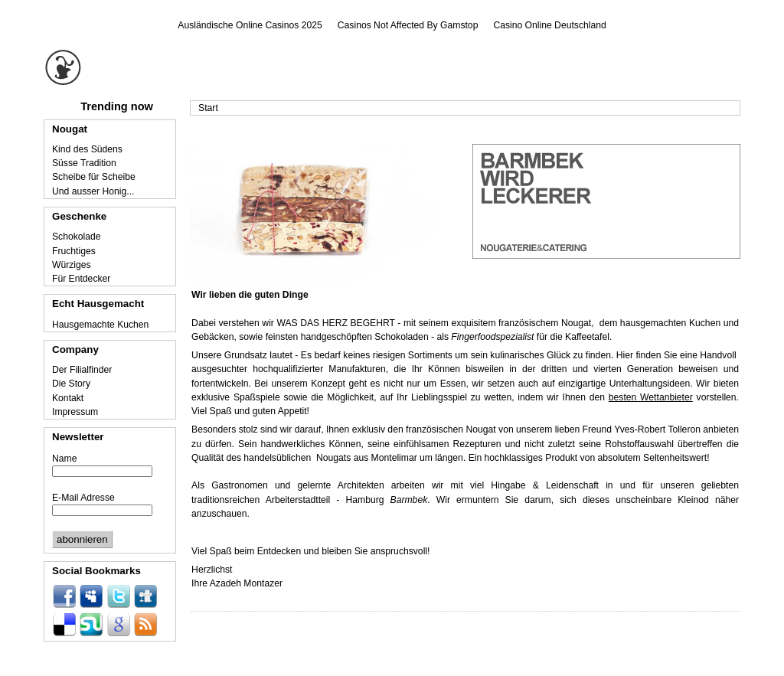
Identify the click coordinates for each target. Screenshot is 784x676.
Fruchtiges (74, 251)
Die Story (71, 384)
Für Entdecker (81, 279)
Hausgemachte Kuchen (100, 325)
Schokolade (77, 237)
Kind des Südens (87, 149)
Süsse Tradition (84, 163)
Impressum (75, 412)
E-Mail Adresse (83, 498)
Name (64, 459)
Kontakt (68, 398)
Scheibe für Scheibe (94, 177)
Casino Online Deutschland (549, 25)
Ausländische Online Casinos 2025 (250, 25)
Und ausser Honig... (93, 191)
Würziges (72, 265)
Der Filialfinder (82, 370)
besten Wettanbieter (651, 397)
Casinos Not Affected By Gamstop (408, 25)
